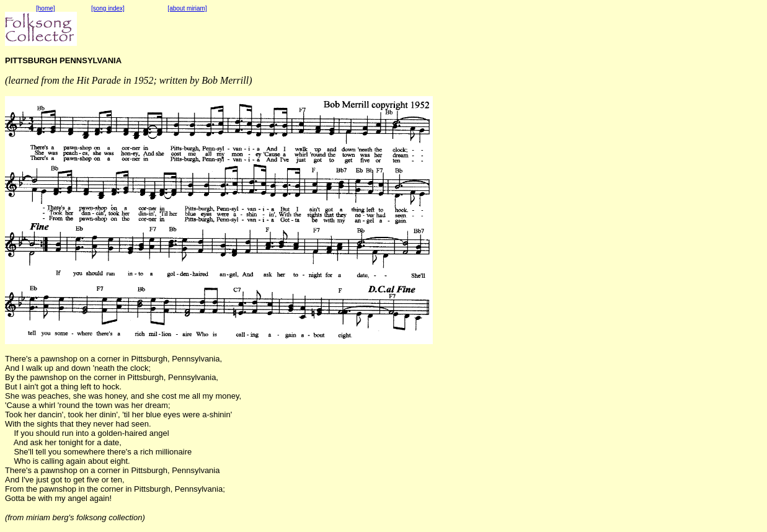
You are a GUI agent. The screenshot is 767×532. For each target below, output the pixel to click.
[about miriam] (187, 8)
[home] (46, 8)
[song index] (108, 8)
